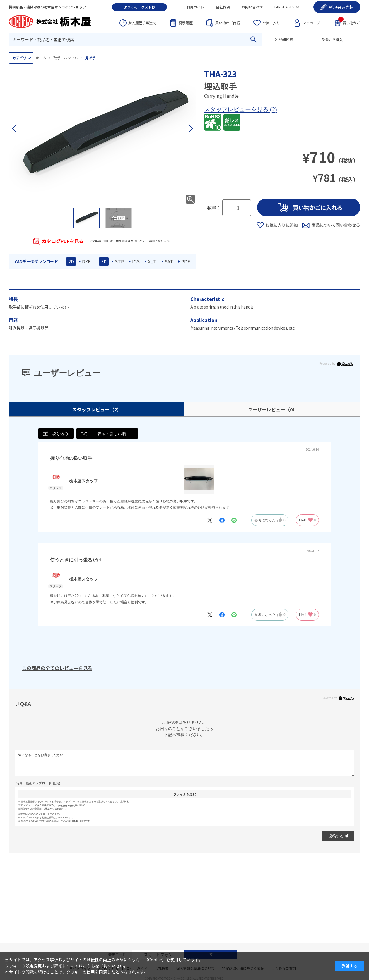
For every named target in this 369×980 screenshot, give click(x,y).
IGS (136, 261)
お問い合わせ (252, 7)
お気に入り (271, 23)
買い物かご (349, 22)
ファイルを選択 (185, 794)
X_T (152, 261)
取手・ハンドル (66, 58)
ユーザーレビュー (273, 409)
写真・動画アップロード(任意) (38, 783)
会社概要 (223, 7)
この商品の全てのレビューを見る (57, 668)
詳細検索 (286, 39)
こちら (89, 966)
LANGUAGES (284, 7)
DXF (86, 261)
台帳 (228, 23)
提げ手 (90, 58)
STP (119, 261)
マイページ (311, 23)
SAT (169, 261)
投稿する (338, 836)
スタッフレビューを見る (237, 109)
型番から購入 (332, 39)
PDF (186, 261)
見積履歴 (186, 23)
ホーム (41, 58)
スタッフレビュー (97, 409)
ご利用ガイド (194, 7)
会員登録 (341, 7)
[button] (190, 128)
